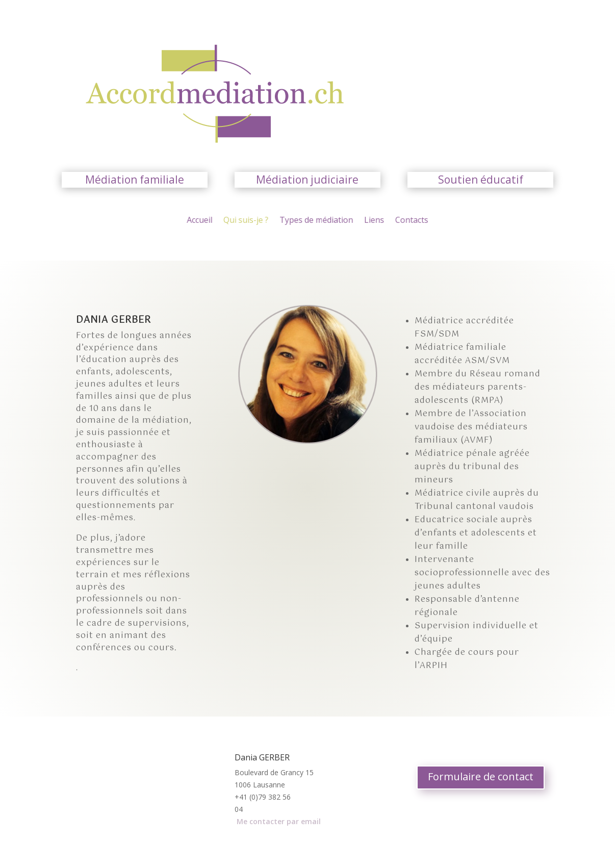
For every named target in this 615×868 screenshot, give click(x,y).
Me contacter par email (279, 821)
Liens (368, 221)
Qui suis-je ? (252, 221)
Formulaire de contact (481, 776)
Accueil (209, 221)
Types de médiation (316, 221)
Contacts (403, 221)
